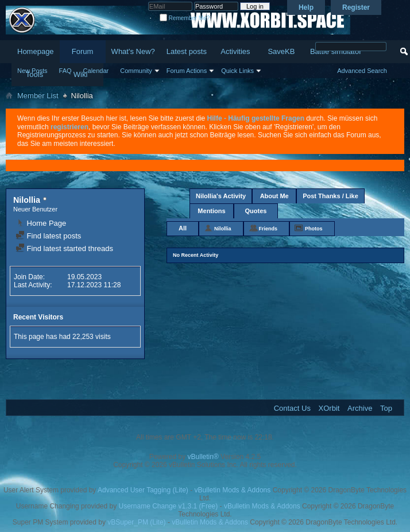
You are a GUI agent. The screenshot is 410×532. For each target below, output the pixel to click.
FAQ (65, 71)
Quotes (256, 211)
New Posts (32, 71)
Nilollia (223, 229)
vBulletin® (203, 457)
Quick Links (237, 71)
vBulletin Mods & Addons (233, 490)
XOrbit (329, 408)
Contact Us (292, 408)
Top (386, 408)
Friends (268, 229)
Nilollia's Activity (221, 196)
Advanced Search (362, 71)
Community (136, 71)
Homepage (36, 51)
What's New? (133, 51)
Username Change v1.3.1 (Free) (169, 506)
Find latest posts (48, 236)
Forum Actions (187, 71)
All (183, 228)
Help (306, 7)
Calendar (96, 71)
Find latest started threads (64, 248)
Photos (314, 229)
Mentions (211, 211)
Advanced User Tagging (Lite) (143, 490)
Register (356, 7)
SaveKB (281, 51)
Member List (38, 96)
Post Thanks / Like (330, 196)
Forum (83, 51)
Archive (360, 408)
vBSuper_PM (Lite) (136, 522)
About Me (274, 196)
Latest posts (187, 51)
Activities (235, 51)
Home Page (41, 223)
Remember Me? (185, 18)
